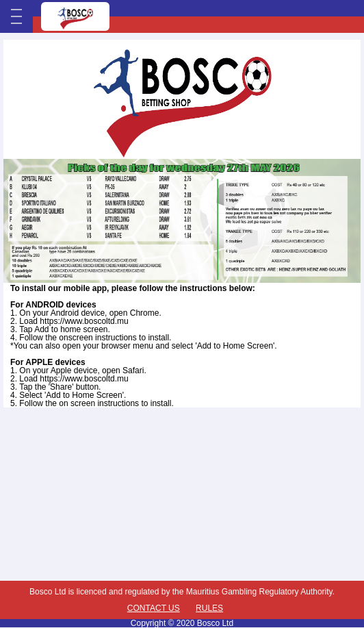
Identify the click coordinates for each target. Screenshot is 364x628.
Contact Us (154, 608)
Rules (209, 608)
